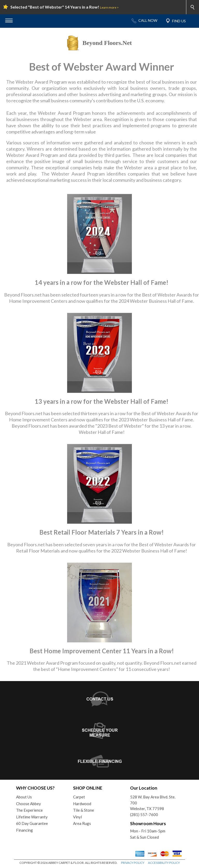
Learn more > (109, 7)
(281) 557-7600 (144, 815)
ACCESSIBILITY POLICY (164, 863)
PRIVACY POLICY (133, 863)
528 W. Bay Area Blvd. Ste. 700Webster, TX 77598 (153, 803)
